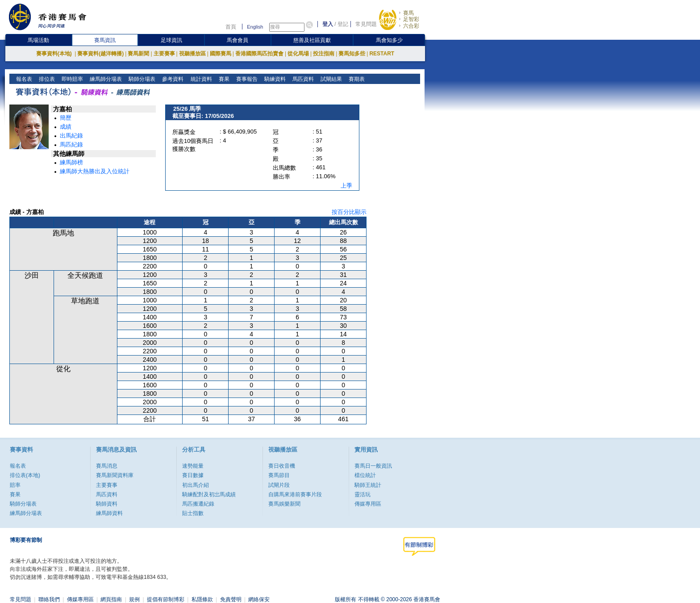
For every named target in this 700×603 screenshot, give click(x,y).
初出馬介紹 (196, 485)
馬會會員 (237, 40)
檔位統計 (365, 475)
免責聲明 (231, 599)
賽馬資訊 (105, 40)
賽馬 (408, 13)
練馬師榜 (71, 162)
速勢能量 (193, 466)
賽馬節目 (279, 475)
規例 (134, 599)
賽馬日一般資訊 (373, 466)
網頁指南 (111, 599)
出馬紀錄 (71, 136)
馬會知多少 (389, 40)
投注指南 (324, 54)
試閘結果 (330, 79)
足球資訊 (171, 40)
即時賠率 (72, 79)
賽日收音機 (282, 466)
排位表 (46, 79)
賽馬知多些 (352, 54)
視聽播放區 (192, 54)
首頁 (231, 27)
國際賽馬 (221, 54)
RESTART (382, 54)
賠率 (15, 485)
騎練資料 (274, 79)
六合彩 (411, 26)
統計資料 (200, 79)
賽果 (223, 79)
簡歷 (66, 118)
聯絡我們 (49, 599)
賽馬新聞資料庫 (115, 475)
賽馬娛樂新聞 (284, 504)
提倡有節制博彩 (166, 599)
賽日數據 (193, 475)
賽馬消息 (107, 466)
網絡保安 (259, 599)
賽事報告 (246, 79)
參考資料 (172, 79)
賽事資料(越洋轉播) (100, 54)
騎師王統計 (368, 485)
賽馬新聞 (138, 54)
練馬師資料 (109, 513)
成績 (66, 127)
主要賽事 (164, 54)
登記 (343, 24)
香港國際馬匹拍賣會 (259, 54)
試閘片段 (279, 485)
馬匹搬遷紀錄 (198, 504)
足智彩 (411, 19)
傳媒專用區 (368, 504)
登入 (328, 24)
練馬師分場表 (105, 79)
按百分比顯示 (349, 212)
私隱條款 (202, 599)
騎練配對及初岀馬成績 (209, 494)
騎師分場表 (141, 79)
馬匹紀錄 (71, 144)
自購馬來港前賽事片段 (295, 494)
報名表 (23, 79)
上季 (346, 186)
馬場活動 (38, 40)
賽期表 (356, 79)
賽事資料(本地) (55, 54)
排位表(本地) (25, 475)
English (255, 27)
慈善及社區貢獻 (312, 40)
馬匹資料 (302, 79)
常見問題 (366, 24)
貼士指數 (193, 513)
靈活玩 (362, 494)
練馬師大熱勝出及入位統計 (95, 171)
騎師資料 (107, 504)
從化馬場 (298, 54)
